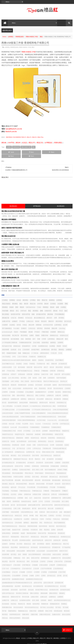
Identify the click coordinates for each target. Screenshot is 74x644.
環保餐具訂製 (6, 536)
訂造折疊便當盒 (58, 565)
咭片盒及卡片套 (7, 342)
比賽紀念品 (30, 317)
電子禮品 (58, 604)
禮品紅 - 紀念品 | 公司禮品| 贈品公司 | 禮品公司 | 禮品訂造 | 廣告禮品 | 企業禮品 (41, 634)
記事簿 (43, 572)
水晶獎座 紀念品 (7, 515)
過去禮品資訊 (61, 202)
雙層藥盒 (64, 600)
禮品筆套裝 (6, 544)
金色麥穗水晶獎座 (25, 596)
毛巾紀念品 (67, 512)
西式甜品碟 (35, 558)
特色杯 (65, 342)
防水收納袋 (6, 600)
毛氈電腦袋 (6, 378)
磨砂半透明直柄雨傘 (65, 381)
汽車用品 (48, 515)
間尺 (4, 349)
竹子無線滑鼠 (66, 544)
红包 (19, 346)
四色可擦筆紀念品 (46, 452)
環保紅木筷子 (25, 533)
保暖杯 (27, 434)
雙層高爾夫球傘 (7, 604)
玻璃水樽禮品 (6, 529)
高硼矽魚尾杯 (56, 611)
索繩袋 (25, 551)
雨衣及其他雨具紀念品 (32, 604)
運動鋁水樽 (60, 335)
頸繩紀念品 (26, 349)
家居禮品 (35, 307)
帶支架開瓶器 (6, 469)
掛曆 (51, 370)
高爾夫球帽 (34, 611)
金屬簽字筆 (6, 596)
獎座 (41, 526)
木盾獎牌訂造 (59, 505)
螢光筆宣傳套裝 (58, 385)
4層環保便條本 (44, 349)
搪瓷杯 (9, 498)
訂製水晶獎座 (44, 561)
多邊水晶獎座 (49, 459)
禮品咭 (4, 385)
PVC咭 (60, 349)
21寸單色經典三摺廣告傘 (10, 339)
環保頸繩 (47, 325)
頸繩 (19, 349)
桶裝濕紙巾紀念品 (8, 512)
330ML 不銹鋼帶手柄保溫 (22, 409)
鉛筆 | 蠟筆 (36, 596)
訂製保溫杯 (68, 558)
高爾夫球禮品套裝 (45, 611)
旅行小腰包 (65, 498)
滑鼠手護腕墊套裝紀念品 (10, 522)
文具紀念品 (32, 325)
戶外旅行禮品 (11, 367)
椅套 (37, 512)
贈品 (41, 37)
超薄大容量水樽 (48, 579)
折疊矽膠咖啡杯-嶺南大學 (10, 282)
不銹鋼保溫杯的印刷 (25, 339)
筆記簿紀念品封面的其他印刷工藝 (13, 207)
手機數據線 (45, 367)
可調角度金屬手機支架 (59, 445)
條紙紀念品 (18, 512)
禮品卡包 (66, 540)
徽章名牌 (14, 483)
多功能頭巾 (31, 459)
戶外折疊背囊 (31, 483)
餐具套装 (52, 399)
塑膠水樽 (54, 360)
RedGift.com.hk (11, 132)
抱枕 (26, 494)
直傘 (22, 335)
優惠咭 (34, 356)
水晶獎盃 (52, 342)
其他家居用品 (49, 356)
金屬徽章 (15, 317)
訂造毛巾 (29, 568)
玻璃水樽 (60, 526)
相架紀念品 (27, 540)
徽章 (4, 367)
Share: (32, 420)
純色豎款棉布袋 (28, 385)
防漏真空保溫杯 (12, 349)
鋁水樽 (65, 321)
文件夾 (41, 498)
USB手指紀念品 (64, 420)
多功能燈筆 (50, 455)
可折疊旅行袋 (41, 360)
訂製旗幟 (35, 561)
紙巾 (34, 335)
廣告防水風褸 (40, 480)
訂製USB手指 (58, 558)
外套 (44, 455)
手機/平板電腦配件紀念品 (24, 367)
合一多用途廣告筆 (8, 448)
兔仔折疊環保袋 (21, 438)
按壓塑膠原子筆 (56, 494)
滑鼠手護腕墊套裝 (59, 519)
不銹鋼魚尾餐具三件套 (9, 427)
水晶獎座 (60, 300)
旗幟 (41, 307)
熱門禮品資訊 (37, 202)
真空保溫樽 (47, 381)
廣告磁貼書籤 (56, 476)
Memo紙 (12, 420)
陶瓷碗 (29, 600)
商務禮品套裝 (20, 37)
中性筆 (20, 427)
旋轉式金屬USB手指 (34, 501)
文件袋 (34, 342)
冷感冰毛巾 (48, 307)
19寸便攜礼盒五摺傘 (8, 406)
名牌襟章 (60, 339)
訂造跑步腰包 (6, 572)
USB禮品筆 (5, 423)
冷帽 (34, 441)
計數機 (31, 572)
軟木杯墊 (63, 582)
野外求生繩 (26, 593)
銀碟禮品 (24, 395)
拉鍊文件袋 (45, 370)
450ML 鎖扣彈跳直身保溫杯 (10, 413)
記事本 (37, 572)
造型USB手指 (26, 310)
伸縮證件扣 (66, 427)
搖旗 (4, 498)
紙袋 (19, 551)
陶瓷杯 (22, 303)
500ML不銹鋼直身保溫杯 (28, 413)
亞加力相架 (36, 339)
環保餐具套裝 (22, 381)
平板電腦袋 (23, 328)
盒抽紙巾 (5, 540)
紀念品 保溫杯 (17, 385)
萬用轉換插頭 (45, 554)
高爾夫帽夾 (26, 611)
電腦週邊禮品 (34, 399)
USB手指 (11, 143)
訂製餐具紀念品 (61, 561)
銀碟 (57, 303)
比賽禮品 (51, 512)
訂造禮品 (5, 296)
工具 (15, 363)
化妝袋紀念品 (6, 445)
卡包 (14, 445)
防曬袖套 (65, 395)
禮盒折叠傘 (14, 544)
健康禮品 (53, 339)
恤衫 (66, 307)
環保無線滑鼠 (15, 533)
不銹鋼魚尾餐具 (56, 423)
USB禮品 (63, 303)
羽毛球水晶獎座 (7, 554)
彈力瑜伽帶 (50, 480)
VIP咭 (14, 353)
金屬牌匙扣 (52, 593)
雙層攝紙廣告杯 (55, 600)
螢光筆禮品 (24, 332)
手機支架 (37, 367)
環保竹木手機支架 (36, 378)
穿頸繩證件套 (56, 544)
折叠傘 (20, 491)
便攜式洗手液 (59, 430)
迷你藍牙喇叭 (35, 346)
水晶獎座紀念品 (43, 342)
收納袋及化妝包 (26, 498)
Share (23, 152)
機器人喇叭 (43, 512)
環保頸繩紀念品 (54, 533)
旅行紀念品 (68, 317)
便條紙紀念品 (54, 332)
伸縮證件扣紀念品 (8, 430)
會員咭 (35, 374)
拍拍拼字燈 (46, 494)
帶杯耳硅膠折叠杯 (18, 469)
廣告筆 (26, 300)
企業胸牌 (45, 427)
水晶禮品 (12, 321)
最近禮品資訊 (13, 202)
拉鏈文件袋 (37, 494)
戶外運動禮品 (61, 483)
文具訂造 (14, 314)
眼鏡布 (48, 540)
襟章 (28, 558)
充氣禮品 (41, 356)
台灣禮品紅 (49, 143)
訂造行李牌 (62, 568)
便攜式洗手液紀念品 (8, 434)
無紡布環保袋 (43, 522)
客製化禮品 (58, 143)
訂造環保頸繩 (53, 568)
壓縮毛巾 (38, 455)
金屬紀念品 (14, 596)
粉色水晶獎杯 (21, 547)
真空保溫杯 (39, 381)
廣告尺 (46, 363)
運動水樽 (54, 325)
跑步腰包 (58, 388)
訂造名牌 (36, 565)
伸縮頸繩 (38, 430)
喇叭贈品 (14, 452)
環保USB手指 (42, 529)
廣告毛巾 (49, 314)
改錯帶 (35, 498)
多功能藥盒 (59, 455)
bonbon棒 (14, 423)
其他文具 (51, 438)
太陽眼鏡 (58, 459)
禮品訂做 (33, 300)
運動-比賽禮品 (34, 589)
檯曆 (45, 374)
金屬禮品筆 (6, 395)
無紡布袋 (52, 522)
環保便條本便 (52, 529)
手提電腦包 (6, 487)
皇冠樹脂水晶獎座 (25, 536)
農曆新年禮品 (67, 388)
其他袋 (29, 441)
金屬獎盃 (65, 392)
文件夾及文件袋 (48, 321)
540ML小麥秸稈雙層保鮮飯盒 (26, 416)
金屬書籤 (69, 346)
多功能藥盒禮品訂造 (8, 459)
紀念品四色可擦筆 (52, 547)
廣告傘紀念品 (53, 473)
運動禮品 (61, 346)
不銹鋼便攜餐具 (35, 423)
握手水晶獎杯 (66, 370)
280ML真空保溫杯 (8, 409)
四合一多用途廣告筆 (24, 452)
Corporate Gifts (52, 416)
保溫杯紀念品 (64, 332)
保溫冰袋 (44, 434)
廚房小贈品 (36, 473)
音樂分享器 (33, 607)
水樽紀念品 (35, 515)
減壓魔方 (26, 519)
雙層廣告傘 (45, 600)
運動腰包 (62, 589)
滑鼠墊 (59, 342)
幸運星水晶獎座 (18, 473)
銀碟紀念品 (31, 395)
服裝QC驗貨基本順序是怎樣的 (12, 224)
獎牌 (17, 303)
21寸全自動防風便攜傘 (23, 406)
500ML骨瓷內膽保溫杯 (9, 416)
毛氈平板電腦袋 (61, 374)
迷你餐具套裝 (45, 346)
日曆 (29, 374)
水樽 (55, 314)
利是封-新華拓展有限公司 (10, 274)
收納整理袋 (16, 498)
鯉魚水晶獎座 (66, 611)
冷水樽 (52, 441)
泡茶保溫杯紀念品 (8, 519)
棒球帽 (31, 512)
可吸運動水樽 (47, 445)
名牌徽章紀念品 (20, 448)
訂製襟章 (5, 388)
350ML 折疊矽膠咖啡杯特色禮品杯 (58, 409)
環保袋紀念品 (35, 533)
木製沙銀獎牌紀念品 (27, 508)
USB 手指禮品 (6, 353)
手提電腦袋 (14, 487)
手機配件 (65, 487)
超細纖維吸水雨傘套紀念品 (34, 575)
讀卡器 (65, 572)
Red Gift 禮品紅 (42, 640)
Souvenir (38, 420)
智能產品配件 (26, 505)
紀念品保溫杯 (41, 547)
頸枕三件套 (49, 607)
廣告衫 (12, 307)
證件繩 (59, 572)
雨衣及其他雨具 (18, 604)
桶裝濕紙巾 (67, 508)
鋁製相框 (44, 596)
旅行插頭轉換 (15, 335)
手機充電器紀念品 (25, 487)
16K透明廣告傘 (62, 402)
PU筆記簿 (54, 349)
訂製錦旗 (12, 388)
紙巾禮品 (14, 551)
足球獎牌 (51, 388)
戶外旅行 (37, 328)
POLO (61, 307)
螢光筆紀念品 (21, 558)
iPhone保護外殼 (23, 423)
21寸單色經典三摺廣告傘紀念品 (41, 406)
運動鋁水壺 (6, 593)
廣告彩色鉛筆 (63, 473)
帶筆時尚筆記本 (50, 469)
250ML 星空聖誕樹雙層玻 (60, 406)
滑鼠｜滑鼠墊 (25, 378)
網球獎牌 (65, 551)
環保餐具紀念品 (66, 533)
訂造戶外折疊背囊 (46, 565)
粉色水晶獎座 (11, 547)
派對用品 (40, 325)
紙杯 (36, 385)
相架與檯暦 (6, 346)
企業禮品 (11, 37)
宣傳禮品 (12, 296)
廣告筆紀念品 (66, 476)
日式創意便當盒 (7, 505)
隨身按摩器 (36, 600)
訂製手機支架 (26, 561)
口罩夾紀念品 (37, 445)
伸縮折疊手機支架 (55, 427)
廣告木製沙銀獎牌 (28, 476)
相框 (34, 540)
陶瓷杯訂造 (21, 600)
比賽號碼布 (51, 374)
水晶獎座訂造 (18, 515)
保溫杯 (12, 303)
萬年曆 (50, 385)
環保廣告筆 (61, 529)
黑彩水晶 (5, 614)
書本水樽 (51, 505)
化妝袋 (67, 441)
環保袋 (37, 317)
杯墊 (36, 508)
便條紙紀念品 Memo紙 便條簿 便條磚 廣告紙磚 (16, 356)
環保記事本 (44, 533)
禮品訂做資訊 (6, 300)
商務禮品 (46, 303)
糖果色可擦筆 (31, 547)
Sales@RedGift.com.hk (14, 129)
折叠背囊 (53, 367)
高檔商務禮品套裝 (15, 611)
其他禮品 (19, 360)
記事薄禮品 (51, 335)
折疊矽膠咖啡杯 (63, 491)
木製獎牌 (53, 328)
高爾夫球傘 (45, 332)
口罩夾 (29, 445)
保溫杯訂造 (6, 438)
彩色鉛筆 (58, 480)
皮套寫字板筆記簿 (38, 536)
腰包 (28, 554)
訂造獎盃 (44, 568)
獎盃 (30, 307)
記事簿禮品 (58, 321)
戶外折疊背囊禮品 (42, 483)
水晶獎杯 (27, 515)
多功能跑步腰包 (21, 459)
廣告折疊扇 (59, 363)
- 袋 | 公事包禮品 (7, 402)
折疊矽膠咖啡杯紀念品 (9, 494)
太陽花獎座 (66, 459)
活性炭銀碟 (18, 519)
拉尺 (31, 494)
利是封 (16, 328)
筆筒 (4, 547)
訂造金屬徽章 (29, 388)
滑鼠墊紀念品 (48, 519)
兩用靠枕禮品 (42, 438)
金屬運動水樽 (15, 395)
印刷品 (25, 321)
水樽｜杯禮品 (15, 378)
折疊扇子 (14, 370)
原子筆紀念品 (21, 445)
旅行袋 (13, 501)
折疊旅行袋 (46, 491)
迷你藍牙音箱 (6, 392)
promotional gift (7, 328)
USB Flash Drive (31, 303)
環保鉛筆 (14, 381)
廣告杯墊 (38, 476)
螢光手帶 (12, 558)
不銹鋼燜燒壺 (45, 423)
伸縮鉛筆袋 (30, 430)
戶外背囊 (52, 483)
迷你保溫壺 (6, 586)
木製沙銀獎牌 (15, 508)
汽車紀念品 (56, 515)
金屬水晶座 (44, 593)
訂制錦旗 (50, 558)
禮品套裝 (44, 317)
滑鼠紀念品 (22, 522)
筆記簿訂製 (16, 332)
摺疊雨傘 (39, 321)
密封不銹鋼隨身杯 (50, 466)
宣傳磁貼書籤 (55, 462)
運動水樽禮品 (21, 392)
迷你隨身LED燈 (54, 586)
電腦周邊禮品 (12, 607)
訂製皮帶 (52, 561)
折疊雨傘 (37, 370)
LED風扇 (5, 420)
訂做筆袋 (43, 558)
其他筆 (23, 441)
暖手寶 (34, 505)
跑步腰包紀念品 (27, 582)
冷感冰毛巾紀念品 (43, 441)
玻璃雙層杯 (16, 529)
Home (4, 37)
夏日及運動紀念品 (39, 314)
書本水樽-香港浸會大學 (10, 265)
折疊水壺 (54, 491)
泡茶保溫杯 (65, 515)
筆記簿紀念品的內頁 (8, 232)
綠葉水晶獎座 (57, 551)
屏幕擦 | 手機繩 (62, 466)
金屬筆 (31, 332)
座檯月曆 (29, 363)
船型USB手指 (35, 554)
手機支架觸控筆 (56, 487)
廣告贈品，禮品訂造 (8, 480)
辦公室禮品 (6, 310)
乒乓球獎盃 (27, 427)
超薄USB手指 (38, 579)
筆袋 (9, 385)
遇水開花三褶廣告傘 (22, 589)
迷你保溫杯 (14, 586)
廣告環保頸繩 (46, 476)
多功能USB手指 (41, 310)
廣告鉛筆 (32, 480)
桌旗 (61, 508)
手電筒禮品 (6, 491)
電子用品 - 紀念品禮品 (47, 604)
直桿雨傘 (12, 540)
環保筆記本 (64, 378)
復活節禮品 (6, 483)
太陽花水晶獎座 (7, 363)
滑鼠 (41, 519)
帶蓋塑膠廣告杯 (61, 469)
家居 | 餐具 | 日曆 (38, 466)
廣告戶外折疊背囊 (8, 476)
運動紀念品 (30, 392)
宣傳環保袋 (35, 462)
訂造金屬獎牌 (16, 572)
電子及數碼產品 (7, 325)
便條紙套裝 (20, 434)
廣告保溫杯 (44, 473)
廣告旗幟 (18, 476)
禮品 (21, 300)
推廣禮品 (52, 296)
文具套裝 (47, 498)
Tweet (8, 152)
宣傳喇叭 (27, 462)
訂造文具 (15, 568)
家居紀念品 (17, 342)
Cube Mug (62, 325)
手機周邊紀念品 (37, 487)
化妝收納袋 (59, 441)
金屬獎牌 (60, 593)
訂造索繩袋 (20, 388)
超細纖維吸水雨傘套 (18, 575)
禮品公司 (32, 143)
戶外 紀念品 (22, 483)
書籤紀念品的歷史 (8, 257)
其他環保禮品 (6, 441)
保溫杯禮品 (45, 339)
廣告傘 (4, 143)
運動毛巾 (51, 317)
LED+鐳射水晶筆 (63, 416)
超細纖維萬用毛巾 (41, 388)
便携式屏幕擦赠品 (48, 430)
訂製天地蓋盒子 (7, 561)
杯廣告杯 (42, 508)
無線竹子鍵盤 (6, 526)
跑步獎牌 (18, 582)
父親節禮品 (26, 526)
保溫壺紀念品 (61, 434)
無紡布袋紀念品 (61, 522)
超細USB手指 (6, 575)
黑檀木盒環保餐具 (15, 614)
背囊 (39, 335)
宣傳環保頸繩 (45, 462)
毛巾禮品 (59, 512)
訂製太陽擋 (17, 561)
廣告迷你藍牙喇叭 (22, 480)
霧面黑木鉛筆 (44, 399)
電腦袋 (37, 332)
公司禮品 (33, 296)
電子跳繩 (65, 604)
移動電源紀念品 (24, 544)
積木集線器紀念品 (45, 544)
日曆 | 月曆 (17, 505)
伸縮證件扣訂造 (20, 430)
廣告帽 (31, 328)
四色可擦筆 (36, 452)
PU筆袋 (18, 420)
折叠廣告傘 (27, 491)
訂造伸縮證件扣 (15, 565)
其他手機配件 (59, 356)
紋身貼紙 (14, 346)
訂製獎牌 (68, 385)
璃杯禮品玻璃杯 (31, 529)
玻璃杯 (53, 526)
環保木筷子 (6, 533)
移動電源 (28, 335)
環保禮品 (5, 303)
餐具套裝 (67, 607)
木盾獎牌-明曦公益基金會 (10, 240)
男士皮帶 (15, 536)
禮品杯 (52, 303)
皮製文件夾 (48, 536)
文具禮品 (53, 300)
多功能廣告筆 (63, 360)
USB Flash (23, 307)
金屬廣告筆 (50, 392)
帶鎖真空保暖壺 (7, 473)
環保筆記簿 (6, 381)
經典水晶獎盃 (47, 551)
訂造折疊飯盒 (6, 568)
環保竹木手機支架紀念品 (51, 378)
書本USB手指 (42, 505)
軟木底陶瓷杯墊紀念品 (52, 582)
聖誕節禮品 (42, 385)
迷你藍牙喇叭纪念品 (41, 586)
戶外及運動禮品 (59, 310)
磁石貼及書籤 (6, 332)
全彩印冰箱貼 (32, 438)
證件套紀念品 (51, 572)
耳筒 (24, 554)
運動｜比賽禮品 (40, 392)
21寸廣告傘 (35, 349)
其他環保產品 (59, 438)
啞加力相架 (6, 452)
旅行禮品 (24, 374)
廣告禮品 (25, 296)
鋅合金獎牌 (40, 395)
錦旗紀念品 (49, 395)
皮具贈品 (31, 381)
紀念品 (25, 143)
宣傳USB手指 (19, 462)
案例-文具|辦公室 (52, 508)
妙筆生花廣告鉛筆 (8, 462)
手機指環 (46, 487)
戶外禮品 (22, 317)
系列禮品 (61, 314)
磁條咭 (55, 381)
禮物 (66, 300)
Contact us (67, 626)
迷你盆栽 (31, 586)
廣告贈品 (15, 300)
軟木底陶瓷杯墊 (38, 582)
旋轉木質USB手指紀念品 (62, 501)
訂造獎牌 (37, 568)
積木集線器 (34, 544)
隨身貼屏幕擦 (24, 399)
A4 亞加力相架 (41, 416)
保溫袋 (13, 438)
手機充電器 (45, 328)
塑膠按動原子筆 (7, 455)
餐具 (66, 335)
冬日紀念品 (29, 314)
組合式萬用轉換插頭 (35, 551)
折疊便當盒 (61, 367)
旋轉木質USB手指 (47, 501)
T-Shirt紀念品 (47, 420)
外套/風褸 (5, 307)
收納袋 (4, 374)
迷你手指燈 (23, 586)
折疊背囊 (29, 370)
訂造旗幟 (22, 568)
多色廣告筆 (40, 459)
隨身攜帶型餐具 (13, 399)
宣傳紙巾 (24, 325)
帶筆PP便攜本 (39, 469)
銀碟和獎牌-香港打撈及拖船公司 (13, 249)
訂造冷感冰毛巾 (27, 565)
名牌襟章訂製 (30, 448)
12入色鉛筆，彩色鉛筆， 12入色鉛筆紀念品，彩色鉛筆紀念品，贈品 (35, 402)
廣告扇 (52, 363)
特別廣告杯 (34, 526)
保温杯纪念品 (35, 434)
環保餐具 (21, 314)
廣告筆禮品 (59, 317)
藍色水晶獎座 (67, 554)
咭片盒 (38, 448)
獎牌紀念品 (61, 328)
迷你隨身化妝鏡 (65, 586)
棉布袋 (26, 512)
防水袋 (4, 399)
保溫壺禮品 (51, 434)
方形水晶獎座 (56, 498)
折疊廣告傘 (6, 370)
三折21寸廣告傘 (22, 353)
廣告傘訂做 (6, 314)
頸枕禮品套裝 (58, 607)
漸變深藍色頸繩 (32, 522)
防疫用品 (14, 600)
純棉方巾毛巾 (63, 547)
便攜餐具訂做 (42, 353)
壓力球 (31, 455)
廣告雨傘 (50, 310)
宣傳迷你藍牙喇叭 (25, 466)
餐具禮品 (5, 611)
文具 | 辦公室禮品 (14, 374)
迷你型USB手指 (15, 310)
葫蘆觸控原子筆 (56, 554)
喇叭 (48, 360)
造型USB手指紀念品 (8, 589)
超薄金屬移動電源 (8, 582)
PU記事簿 (25, 420)
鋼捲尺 (50, 596)
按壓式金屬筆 (67, 494)
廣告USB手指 (38, 363)
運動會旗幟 (44, 589)
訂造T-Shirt (6, 565)
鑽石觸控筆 (57, 395)
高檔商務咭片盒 (61, 399)
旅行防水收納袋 (21, 501)
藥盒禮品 (5, 558)
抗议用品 (14, 491)
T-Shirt (39, 303)
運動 (14, 392)
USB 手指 (55, 420)
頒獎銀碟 (41, 607)
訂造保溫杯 (26, 346)
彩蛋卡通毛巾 (66, 480)
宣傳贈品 (15, 466)
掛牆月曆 (57, 370)
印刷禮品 (32, 360)
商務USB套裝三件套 (32, 37)
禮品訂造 (40, 143)
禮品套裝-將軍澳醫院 (9, 216)
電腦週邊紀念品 (23, 607)
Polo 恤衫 (16, 325)
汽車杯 (42, 515)
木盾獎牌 (5, 321)
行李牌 (44, 335)
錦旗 (33, 310)
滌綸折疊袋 (34, 519)
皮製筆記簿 (57, 536)
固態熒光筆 (57, 452)
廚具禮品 (28, 473)
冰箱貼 (26, 360)
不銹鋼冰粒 (32, 353)
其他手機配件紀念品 (8, 360)
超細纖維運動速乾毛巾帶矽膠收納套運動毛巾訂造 (17, 579)
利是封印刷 (6, 335)
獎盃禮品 (47, 526)
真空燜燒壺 (41, 540)
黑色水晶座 (26, 614)
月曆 (40, 374)
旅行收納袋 (6, 501)
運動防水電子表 (16, 593)
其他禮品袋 (16, 441)
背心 (17, 307)
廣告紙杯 (67, 363)
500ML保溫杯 (62, 413)
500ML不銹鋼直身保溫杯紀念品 (47, 413)
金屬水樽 (58, 392)
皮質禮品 (65, 536)
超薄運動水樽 (59, 579)
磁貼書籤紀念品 (57, 540)
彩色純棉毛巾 (26, 342)
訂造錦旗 (25, 572)
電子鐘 (4, 607)
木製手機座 (6, 508)
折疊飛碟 (20, 494)
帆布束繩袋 (21, 363)
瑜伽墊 (23, 529)
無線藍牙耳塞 (16, 526)
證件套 (19, 321)
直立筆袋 (19, 540)
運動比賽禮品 (53, 589)
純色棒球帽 (6, 551)
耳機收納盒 (17, 554)
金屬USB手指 (6, 317)
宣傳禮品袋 (64, 462)
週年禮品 (54, 346)
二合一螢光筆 (36, 427)
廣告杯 (18, 143)
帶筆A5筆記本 (29, 469)
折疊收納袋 (21, 370)
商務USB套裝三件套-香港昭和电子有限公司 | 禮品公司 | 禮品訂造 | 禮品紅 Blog (24, 137)
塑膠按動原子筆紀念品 (20, 455)
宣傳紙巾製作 (6, 466)
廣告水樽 (31, 321)
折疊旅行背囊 (37, 491)
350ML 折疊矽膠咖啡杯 (39, 409)
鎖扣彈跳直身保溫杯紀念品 (62, 596)
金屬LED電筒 (35, 593)
